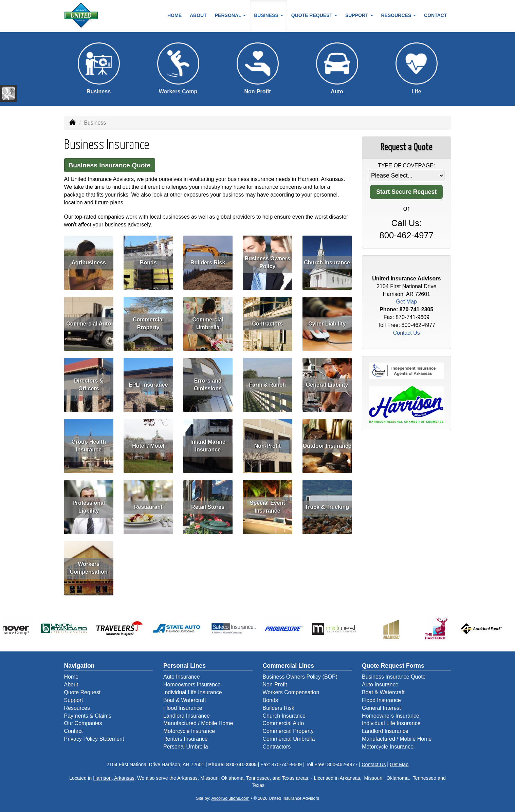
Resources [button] (399, 15)
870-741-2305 (417, 309)
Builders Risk (208, 263)
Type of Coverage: (406, 165)
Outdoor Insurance (327, 446)
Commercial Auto (89, 324)
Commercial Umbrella (208, 324)
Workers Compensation (89, 568)
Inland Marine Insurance (208, 446)
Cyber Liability (327, 324)
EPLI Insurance (148, 385)
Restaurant (148, 507)
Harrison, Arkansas (114, 778)
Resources (77, 708)
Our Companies (83, 723)
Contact (435, 15)
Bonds (148, 263)
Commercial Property (148, 324)
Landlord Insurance (187, 716)
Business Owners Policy (268, 262)
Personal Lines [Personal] (185, 666)
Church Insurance (327, 263)
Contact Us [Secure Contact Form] (407, 333)
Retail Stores (208, 507)
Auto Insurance (182, 677)
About (198, 15)
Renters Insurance (186, 739)
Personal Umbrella (186, 747)
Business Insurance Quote (110, 165)
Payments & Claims (88, 716)
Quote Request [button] (314, 15)
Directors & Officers (89, 385)
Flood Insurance (183, 708)
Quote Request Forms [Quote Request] (393, 666)
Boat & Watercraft (185, 700)
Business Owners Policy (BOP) (300, 677)
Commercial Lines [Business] (289, 666)
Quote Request (82, 692)
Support (74, 700)
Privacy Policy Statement (94, 739)
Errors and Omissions (208, 385)
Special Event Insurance (268, 507)
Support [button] (359, 15)
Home (174, 15)
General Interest (381, 708)
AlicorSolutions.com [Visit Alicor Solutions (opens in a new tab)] (230, 798)
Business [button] (268, 15)
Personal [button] (230, 15)
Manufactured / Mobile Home (198, 723)
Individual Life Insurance (193, 692)
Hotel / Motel (148, 446)
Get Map (407, 302)
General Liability (327, 385)
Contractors (267, 324)
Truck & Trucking (327, 507)
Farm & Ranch (268, 385)
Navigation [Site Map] (79, 666)
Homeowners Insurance (192, 685)
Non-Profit (268, 446)
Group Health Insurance (89, 446)
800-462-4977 (407, 235)
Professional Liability (89, 507)
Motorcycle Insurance (189, 731)
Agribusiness (89, 263)
